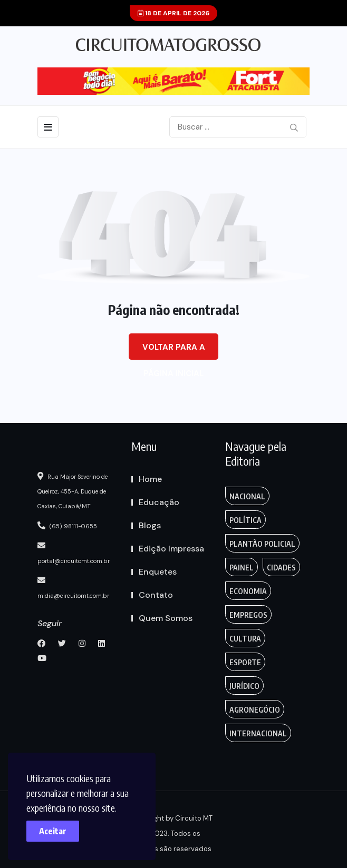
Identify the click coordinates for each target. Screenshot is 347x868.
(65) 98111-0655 (67, 526)
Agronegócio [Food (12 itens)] (255, 710)
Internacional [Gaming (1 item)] (258, 733)
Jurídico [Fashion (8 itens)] (244, 686)
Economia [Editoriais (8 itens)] (248, 591)
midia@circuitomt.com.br (73, 588)
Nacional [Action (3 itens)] (247, 496)
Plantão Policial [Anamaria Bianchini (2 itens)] (262, 544)
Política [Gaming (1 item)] (245, 520)
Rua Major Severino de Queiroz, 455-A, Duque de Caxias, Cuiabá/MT (73, 491)
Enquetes (158, 572)
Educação (159, 502)
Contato (156, 595)
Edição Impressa (171, 549)
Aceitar (53, 831)
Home (150, 479)
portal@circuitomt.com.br (74, 553)
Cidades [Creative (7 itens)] (281, 568)
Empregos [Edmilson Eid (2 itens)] (248, 615)
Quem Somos (166, 618)
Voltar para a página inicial (174, 351)
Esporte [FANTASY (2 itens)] (245, 662)
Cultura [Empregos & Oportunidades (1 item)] (245, 639)
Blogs (150, 525)
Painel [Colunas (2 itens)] (242, 568)
